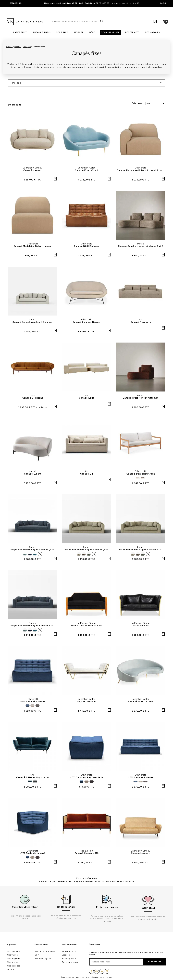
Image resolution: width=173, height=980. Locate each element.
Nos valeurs (13, 955)
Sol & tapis (62, 32)
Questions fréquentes (45, 951)
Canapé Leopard (141, 853)
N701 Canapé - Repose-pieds (86, 778)
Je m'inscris (154, 962)
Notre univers (14, 951)
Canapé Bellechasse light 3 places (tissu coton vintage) (87, 550)
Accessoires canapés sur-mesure (118, 881)
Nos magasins (14, 959)
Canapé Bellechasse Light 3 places (32, 322)
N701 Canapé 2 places (33, 702)
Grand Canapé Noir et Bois (86, 626)
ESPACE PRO (16, 3)
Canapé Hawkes (32, 170)
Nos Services (132, 32)
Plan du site (107, 977)
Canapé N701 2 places (86, 246)
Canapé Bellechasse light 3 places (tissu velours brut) (33, 550)
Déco (92, 32)
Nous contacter (70, 945)
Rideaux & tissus (42, 32)
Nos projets (13, 962)
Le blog (11, 969)
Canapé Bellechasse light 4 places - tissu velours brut (33, 626)
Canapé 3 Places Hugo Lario (32, 778)
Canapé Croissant (33, 398)
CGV (37, 955)
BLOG (163, 3)
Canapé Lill (86, 474)
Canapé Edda (86, 398)
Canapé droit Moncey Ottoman (140, 398)
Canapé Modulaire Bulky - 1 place (33, 246)
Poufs (98, 881)
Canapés (92, 878)
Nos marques (152, 32)
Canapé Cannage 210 (86, 853)
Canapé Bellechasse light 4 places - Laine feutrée (141, 550)
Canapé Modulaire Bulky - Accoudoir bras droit (141, 170)
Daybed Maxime (86, 702)
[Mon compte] (155, 22)
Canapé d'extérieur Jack (140, 474)
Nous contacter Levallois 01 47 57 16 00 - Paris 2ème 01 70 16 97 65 (77, 3)
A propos (12, 945)
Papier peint (20, 32)
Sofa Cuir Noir (141, 626)
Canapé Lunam (32, 474)
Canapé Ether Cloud (86, 170)
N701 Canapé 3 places (140, 778)
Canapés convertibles (83, 881)
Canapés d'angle (47, 881)
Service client (41, 945)
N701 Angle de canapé (32, 853)
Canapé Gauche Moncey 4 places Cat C (141, 246)
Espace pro (67, 955)
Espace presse (69, 959)
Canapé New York (141, 322)
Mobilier (79, 32)
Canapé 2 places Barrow (86, 322)
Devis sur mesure (110, 32)
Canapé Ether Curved (140, 702)
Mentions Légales (43, 959)
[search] (102, 21)
